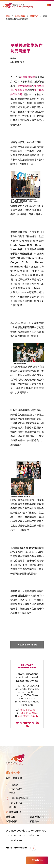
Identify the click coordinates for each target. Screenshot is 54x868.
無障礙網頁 (12, 822)
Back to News (29, 645)
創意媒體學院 (28, 77)
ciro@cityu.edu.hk (29, 716)
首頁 (8, 16)
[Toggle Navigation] (49, 6)
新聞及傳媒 (20, 16)
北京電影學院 (25, 86)
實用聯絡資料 (37, 817)
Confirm (37, 860)
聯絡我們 (10, 817)
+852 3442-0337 (29, 713)
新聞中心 (34, 16)
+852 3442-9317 (29, 710)
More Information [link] (17, 848)
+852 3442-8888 (16, 805)
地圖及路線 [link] (15, 812)
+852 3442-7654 (16, 791)
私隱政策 (35, 822)
